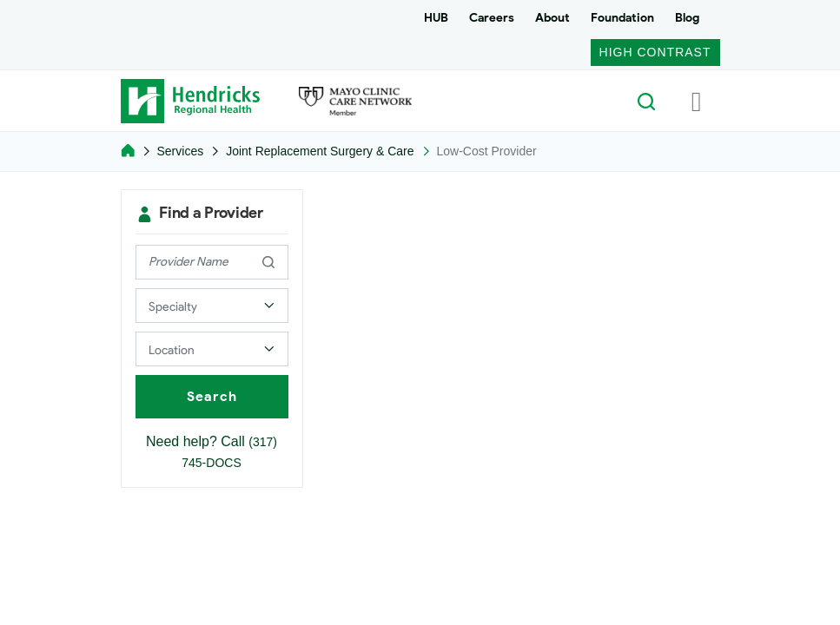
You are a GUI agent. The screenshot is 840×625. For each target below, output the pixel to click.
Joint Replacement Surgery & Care (320, 151)
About (552, 18)
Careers (492, 18)
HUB (436, 18)
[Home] (128, 151)
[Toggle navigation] (697, 101)
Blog (687, 18)
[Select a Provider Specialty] (212, 306)
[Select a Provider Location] (212, 349)
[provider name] (212, 262)
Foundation (622, 18)
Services (181, 151)
